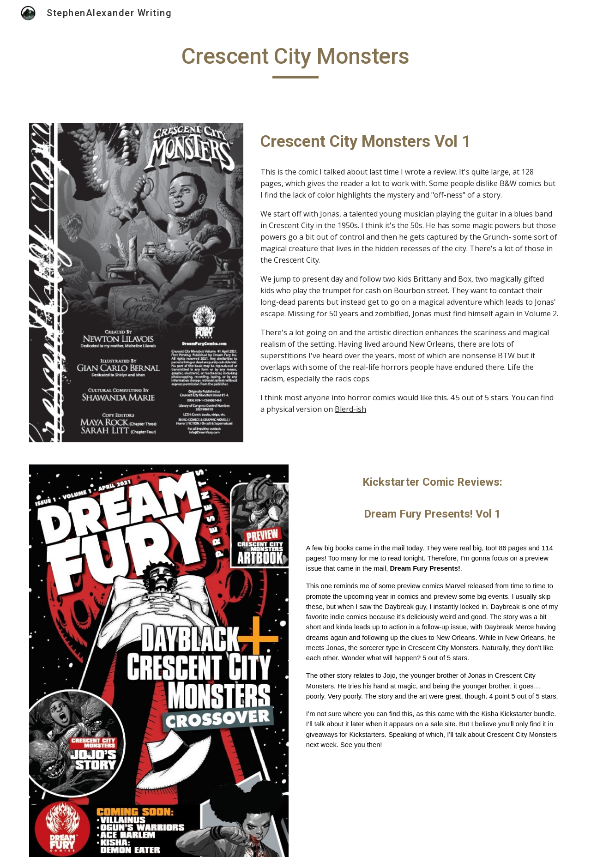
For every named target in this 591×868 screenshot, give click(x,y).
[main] (295, 60)
